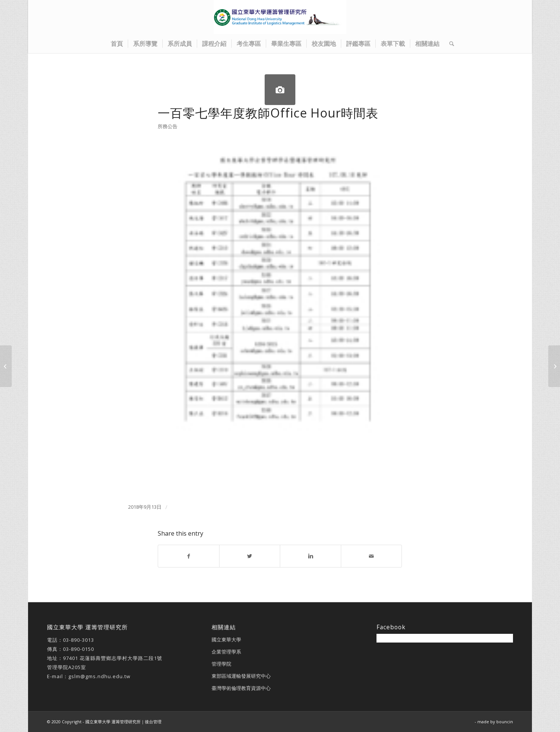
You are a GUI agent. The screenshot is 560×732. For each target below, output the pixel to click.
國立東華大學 (226, 640)
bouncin (505, 722)
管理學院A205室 (67, 667)
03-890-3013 (78, 640)
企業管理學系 (226, 652)
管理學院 (221, 664)
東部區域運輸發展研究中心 (241, 676)
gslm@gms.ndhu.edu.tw (99, 676)
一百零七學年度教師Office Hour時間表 (268, 113)
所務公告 (168, 126)
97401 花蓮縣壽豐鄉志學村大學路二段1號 (113, 658)
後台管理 (153, 722)
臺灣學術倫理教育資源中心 (241, 688)
